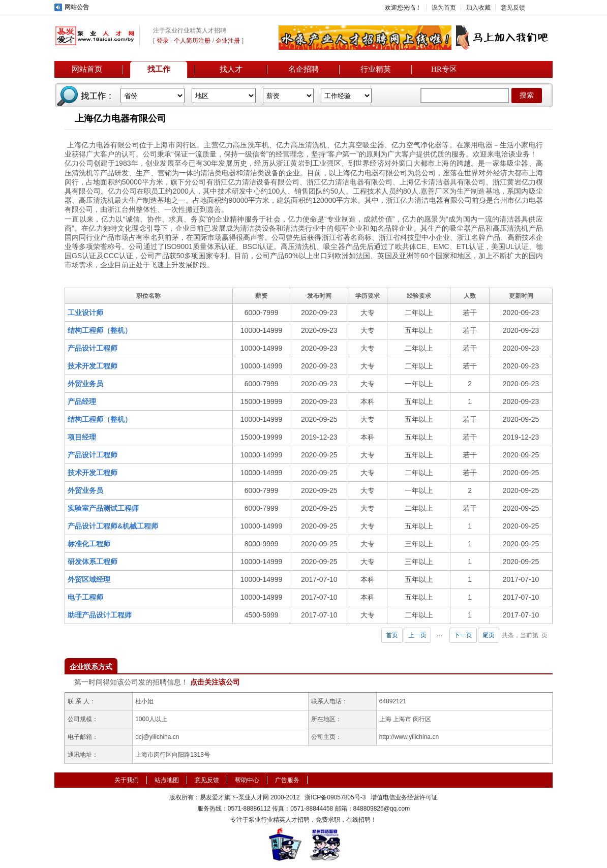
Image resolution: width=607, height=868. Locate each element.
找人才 (231, 69)
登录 (163, 41)
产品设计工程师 (93, 348)
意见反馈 (513, 8)
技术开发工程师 (93, 366)
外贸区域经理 (89, 579)
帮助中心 (247, 780)
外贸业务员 (85, 384)
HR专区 (444, 69)
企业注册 (228, 41)
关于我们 (127, 780)
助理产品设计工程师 (100, 615)
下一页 (463, 635)
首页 (392, 635)
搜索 (527, 95)
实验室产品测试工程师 (103, 508)
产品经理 (82, 401)
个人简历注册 (192, 41)
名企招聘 (303, 69)
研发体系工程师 (93, 562)
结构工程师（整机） (100, 330)
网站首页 (87, 69)
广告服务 (287, 780)
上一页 (417, 635)
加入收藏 (478, 8)
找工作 (159, 69)
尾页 (489, 635)
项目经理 (82, 437)
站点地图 (167, 780)
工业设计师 (85, 313)
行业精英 (376, 69)
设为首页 (444, 8)
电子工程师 (85, 597)
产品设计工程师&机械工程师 (113, 526)
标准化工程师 (89, 544)
